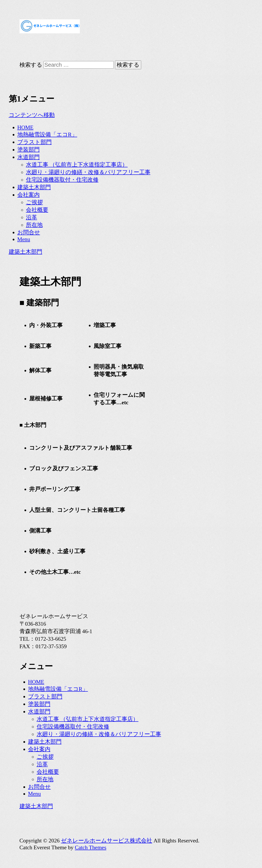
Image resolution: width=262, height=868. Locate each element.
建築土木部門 (34, 187)
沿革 (32, 217)
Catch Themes (91, 847)
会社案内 (29, 195)
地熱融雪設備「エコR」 (47, 135)
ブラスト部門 (35, 142)
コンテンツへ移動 (32, 115)
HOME (25, 127)
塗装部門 (29, 150)
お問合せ (29, 232)
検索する (31, 65)
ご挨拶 (34, 202)
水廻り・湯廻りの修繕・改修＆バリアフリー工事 (88, 172)
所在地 (34, 225)
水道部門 (29, 157)
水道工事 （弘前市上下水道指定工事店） (77, 165)
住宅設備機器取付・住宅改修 (62, 180)
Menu (24, 239)
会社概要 (37, 210)
